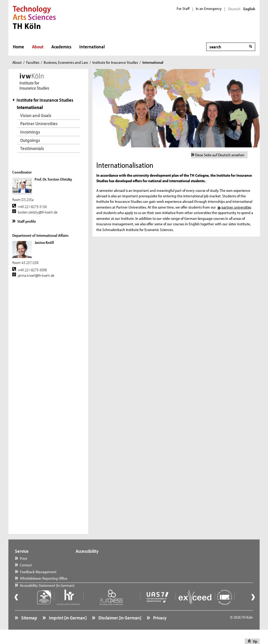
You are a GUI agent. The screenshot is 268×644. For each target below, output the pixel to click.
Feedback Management (38, 572)
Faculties (33, 62)
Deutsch (234, 9)
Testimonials (32, 148)
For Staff (183, 9)
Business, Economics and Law (66, 62)
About (38, 47)
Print (24, 558)
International (92, 47)
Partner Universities (39, 123)
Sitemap (29, 630)
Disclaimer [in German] (119, 630)
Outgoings (30, 140)
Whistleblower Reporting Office (44, 578)
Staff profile (27, 221)
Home (18, 47)
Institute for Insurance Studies (115, 62)
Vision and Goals (36, 115)
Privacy (159, 630)
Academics (61, 47)
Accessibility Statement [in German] (47, 592)
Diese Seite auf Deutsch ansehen (220, 155)
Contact (26, 565)
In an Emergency (209, 9)
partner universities (236, 207)
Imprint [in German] (67, 630)
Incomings (30, 132)
